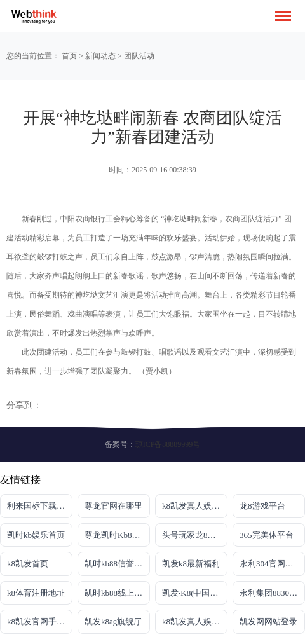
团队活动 (139, 56)
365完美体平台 (267, 535)
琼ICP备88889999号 (168, 444)
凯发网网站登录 (268, 621)
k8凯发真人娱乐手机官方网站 (195, 621)
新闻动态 (100, 56)
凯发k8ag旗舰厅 (113, 621)
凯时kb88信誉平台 (117, 564)
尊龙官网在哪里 (113, 506)
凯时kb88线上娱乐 (117, 593)
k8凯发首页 (28, 564)
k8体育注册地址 (36, 593)
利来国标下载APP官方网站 (40, 506)
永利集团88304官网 (272, 593)
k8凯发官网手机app (40, 621)
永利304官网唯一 (271, 564)
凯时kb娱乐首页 (36, 535)
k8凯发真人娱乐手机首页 (195, 506)
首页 (69, 56)
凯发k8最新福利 (191, 564)
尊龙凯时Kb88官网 (117, 535)
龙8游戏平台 (262, 506)
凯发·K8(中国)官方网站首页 (195, 593)
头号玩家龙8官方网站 (195, 535)
